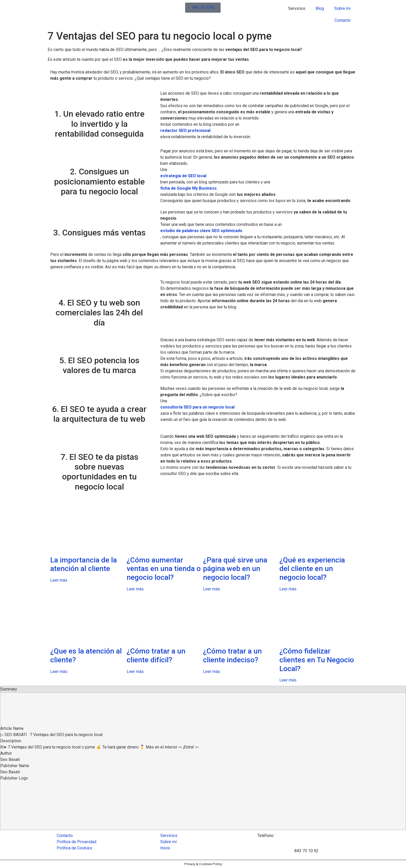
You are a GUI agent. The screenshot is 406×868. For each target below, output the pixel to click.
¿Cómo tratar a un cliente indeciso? (232, 655)
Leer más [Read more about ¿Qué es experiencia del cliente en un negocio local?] (288, 589)
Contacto (343, 20)
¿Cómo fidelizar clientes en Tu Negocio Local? (317, 660)
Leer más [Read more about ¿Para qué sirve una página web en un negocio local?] (212, 589)
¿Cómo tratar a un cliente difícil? (156, 655)
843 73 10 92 (306, 851)
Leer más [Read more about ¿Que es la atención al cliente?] (59, 672)
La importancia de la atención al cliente (84, 564)
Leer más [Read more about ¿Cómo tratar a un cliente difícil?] (135, 672)
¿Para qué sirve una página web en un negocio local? (235, 569)
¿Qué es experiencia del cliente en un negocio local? (312, 569)
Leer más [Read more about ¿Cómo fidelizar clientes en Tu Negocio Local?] (288, 680)
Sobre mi (342, 8)
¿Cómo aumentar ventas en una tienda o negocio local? (164, 569)
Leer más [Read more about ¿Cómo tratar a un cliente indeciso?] (212, 672)
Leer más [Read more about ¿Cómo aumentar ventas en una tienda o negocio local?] (135, 589)
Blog (320, 8)
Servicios (297, 8)
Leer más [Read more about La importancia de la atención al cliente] (59, 580)
